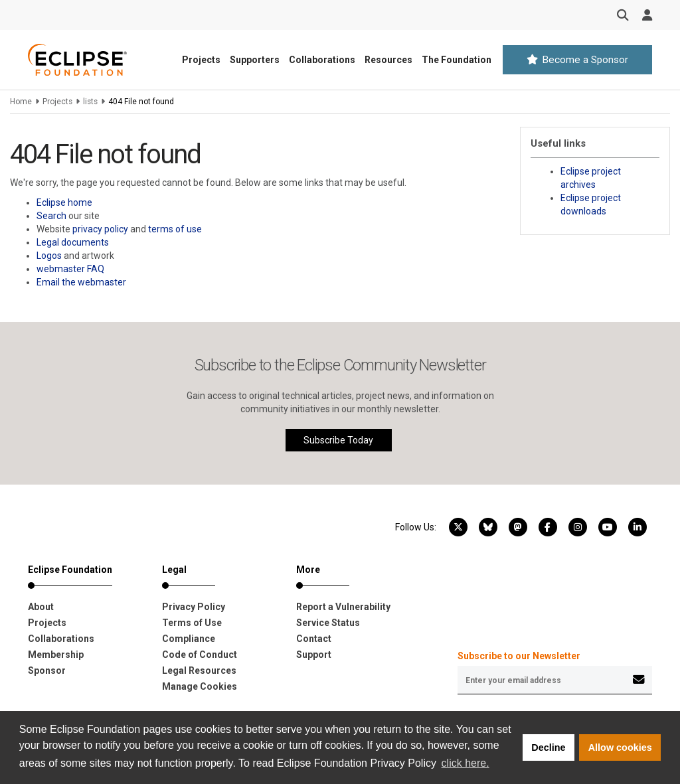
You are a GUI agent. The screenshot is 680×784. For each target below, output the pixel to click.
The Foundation (457, 60)
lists (90, 102)
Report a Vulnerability (343, 607)
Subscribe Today (338, 440)
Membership (56, 655)
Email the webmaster (81, 282)
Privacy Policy (194, 607)
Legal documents (73, 242)
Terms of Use (192, 623)
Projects (201, 60)
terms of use (175, 229)
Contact (314, 639)
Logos (49, 256)
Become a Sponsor (577, 60)
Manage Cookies (200, 686)
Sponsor (47, 670)
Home (21, 102)
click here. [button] (466, 763)
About (41, 607)
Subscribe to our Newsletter (519, 656)
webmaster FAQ (70, 269)
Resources (388, 60)
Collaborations (322, 60)
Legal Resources (199, 670)
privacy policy (100, 229)
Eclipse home (64, 202)
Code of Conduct (200, 655)
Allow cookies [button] (620, 747)
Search (51, 216)
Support (314, 655)
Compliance (189, 639)
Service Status (328, 623)
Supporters (255, 60)
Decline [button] (548, 747)
